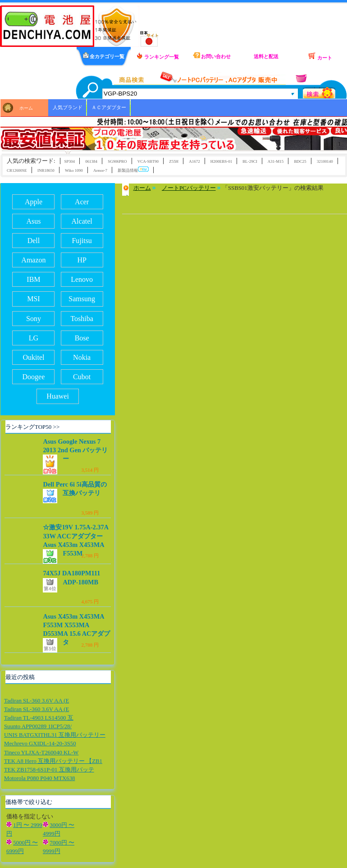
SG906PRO (117, 161)
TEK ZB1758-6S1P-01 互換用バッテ (49, 770)
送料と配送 (266, 56)
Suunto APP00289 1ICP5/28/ (38, 726)
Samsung (82, 299)
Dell (34, 241)
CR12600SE (17, 170)
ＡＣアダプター (109, 107)
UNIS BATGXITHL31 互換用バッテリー (55, 735)
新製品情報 (133, 170)
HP (82, 260)
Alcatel (82, 221)
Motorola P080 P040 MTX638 (39, 778)
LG (34, 338)
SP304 (70, 161)
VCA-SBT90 (148, 161)
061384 (91, 161)
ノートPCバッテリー (189, 188)
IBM (33, 279)
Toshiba (82, 319)
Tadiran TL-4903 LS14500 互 (39, 718)
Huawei (58, 396)
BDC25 (300, 161)
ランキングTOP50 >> (32, 427)
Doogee (34, 377)
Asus (33, 221)
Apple (34, 202)
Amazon (33, 260)
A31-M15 (276, 161)
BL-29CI (250, 161)
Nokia (82, 357)
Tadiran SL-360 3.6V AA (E (37, 701)
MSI (33, 299)
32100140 (325, 161)
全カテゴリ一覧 (104, 56)
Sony (34, 319)
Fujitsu (82, 241)
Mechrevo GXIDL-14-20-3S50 (40, 744)
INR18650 (46, 170)
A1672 (194, 161)
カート (320, 56)
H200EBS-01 (221, 161)
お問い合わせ (212, 56)
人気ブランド (68, 107)
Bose (82, 338)
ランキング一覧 (158, 56)
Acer (82, 202)
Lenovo (82, 279)
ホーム (26, 108)
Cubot (82, 377)
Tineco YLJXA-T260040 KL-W (41, 753)
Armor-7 (100, 170)
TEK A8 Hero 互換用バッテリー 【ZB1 (53, 761)
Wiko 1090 (74, 170)
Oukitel (33, 357)
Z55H (174, 161)
